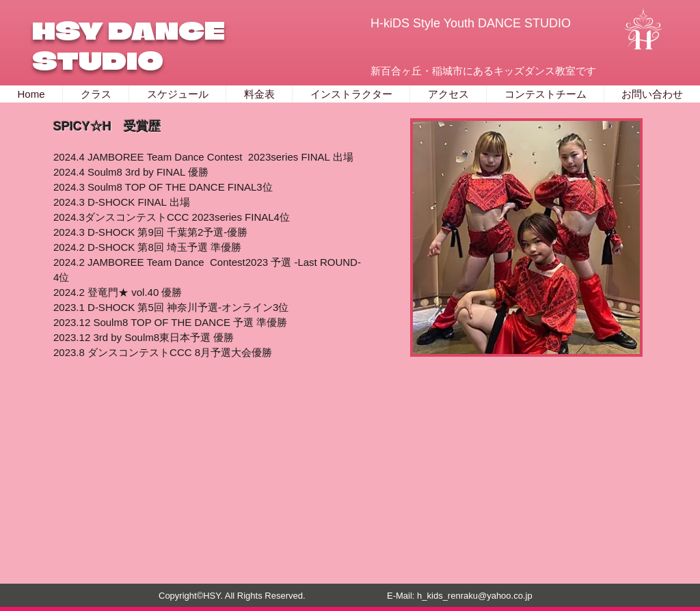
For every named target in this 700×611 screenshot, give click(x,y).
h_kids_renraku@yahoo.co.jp (475, 596)
